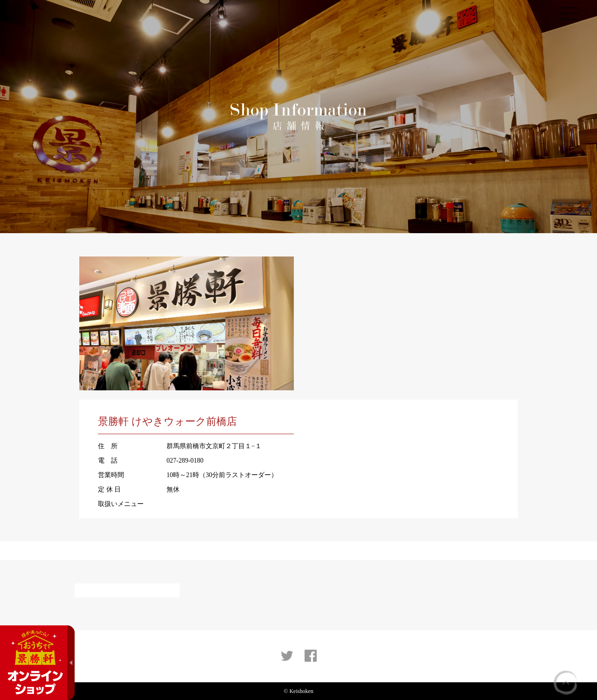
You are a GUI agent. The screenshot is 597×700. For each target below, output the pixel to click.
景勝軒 (45, 16)
